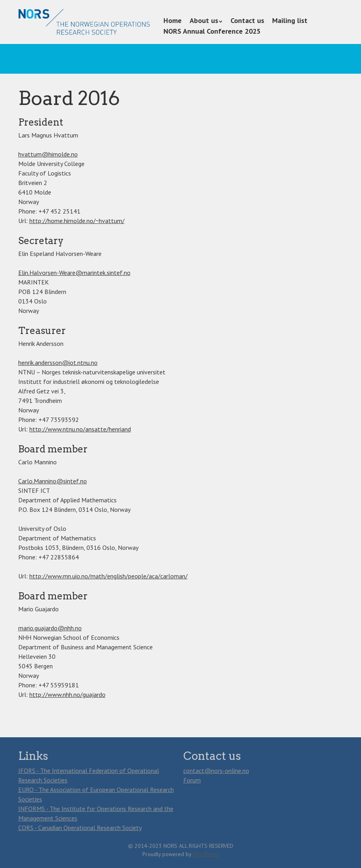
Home (173, 20)
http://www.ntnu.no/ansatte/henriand (80, 429)
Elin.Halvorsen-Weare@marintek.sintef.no (74, 273)
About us (204, 20)
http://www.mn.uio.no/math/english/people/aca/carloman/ (108, 576)
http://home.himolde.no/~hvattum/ (77, 221)
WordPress (206, 854)
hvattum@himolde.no (48, 154)
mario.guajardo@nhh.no (50, 628)
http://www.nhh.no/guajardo (67, 694)
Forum (192, 780)
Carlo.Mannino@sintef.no (53, 481)
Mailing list (290, 20)
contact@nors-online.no (216, 771)
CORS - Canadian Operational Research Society (80, 828)
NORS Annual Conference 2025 (212, 31)
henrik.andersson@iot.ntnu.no (58, 362)
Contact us (247, 20)
